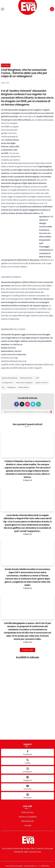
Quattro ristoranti (42, 383)
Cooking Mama (8, 383)
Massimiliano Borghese (24, 383)
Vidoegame (11, 387)
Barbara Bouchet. (26, 378)
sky (3, 387)
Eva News (6, 65)
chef (37, 378)
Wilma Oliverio (24, 387)
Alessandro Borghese (10, 378)
